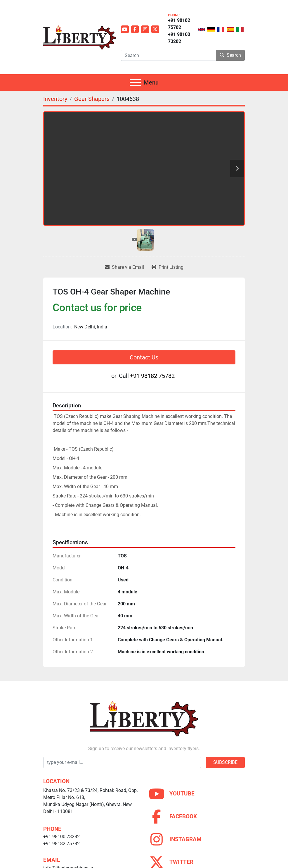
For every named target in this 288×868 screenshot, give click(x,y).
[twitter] (155, 29)
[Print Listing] (168, 267)
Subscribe (225, 762)
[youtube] (125, 29)
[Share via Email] (124, 267)
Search (230, 55)
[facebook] (135, 29)
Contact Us (144, 357)
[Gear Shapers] (92, 99)
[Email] (122, 762)
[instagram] (145, 29)
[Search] (168, 55)
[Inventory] (55, 99)
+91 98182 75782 (179, 24)
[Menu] (136, 82)
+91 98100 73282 (179, 38)
